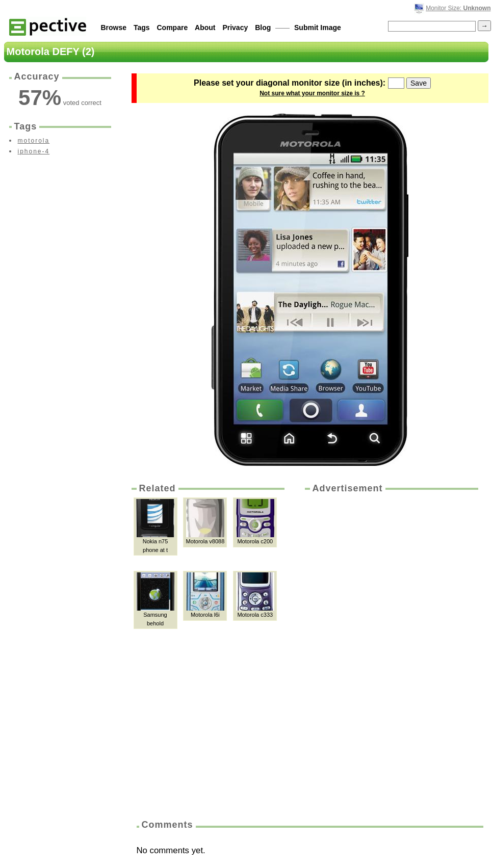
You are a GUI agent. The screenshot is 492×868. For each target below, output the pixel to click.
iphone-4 (34, 151)
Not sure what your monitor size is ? (312, 93)
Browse (114, 28)
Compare (173, 28)
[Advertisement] (349, 653)
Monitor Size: (458, 8)
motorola (34, 141)
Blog (263, 28)
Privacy (235, 28)
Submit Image (318, 28)
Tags (142, 28)
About (205, 28)
